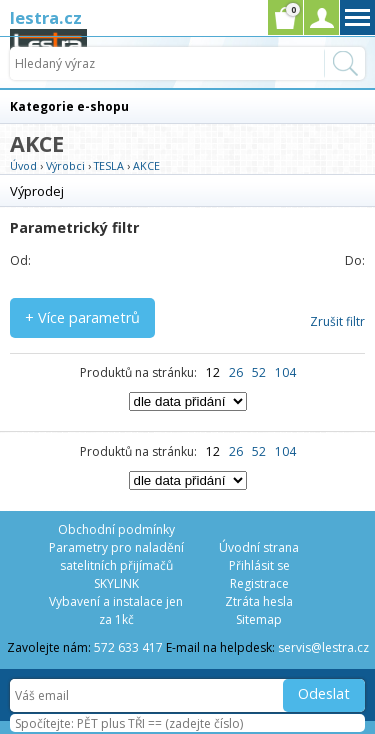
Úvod (23, 165)
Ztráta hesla (259, 601)
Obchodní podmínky (116, 529)
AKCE (146, 165)
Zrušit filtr (337, 321)
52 (259, 372)
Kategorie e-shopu (69, 106)
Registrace (259, 583)
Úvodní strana (259, 547)
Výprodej (37, 191)
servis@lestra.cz (323, 647)
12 (213, 372)
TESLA (109, 165)
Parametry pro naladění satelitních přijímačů (116, 556)
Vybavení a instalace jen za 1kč (116, 610)
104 (285, 372)
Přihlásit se (259, 565)
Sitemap (259, 619)
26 (236, 372)
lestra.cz (46, 17)
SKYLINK (116, 583)
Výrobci (65, 165)
